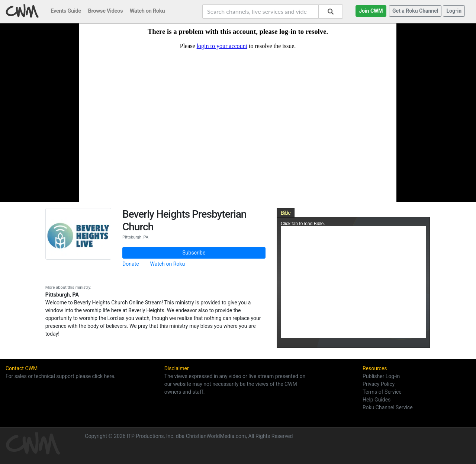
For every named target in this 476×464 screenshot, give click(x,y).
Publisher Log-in (381, 376)
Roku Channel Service (388, 407)
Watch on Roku (168, 264)
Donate (131, 264)
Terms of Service (382, 392)
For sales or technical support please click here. (60, 376)
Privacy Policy (379, 384)
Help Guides (377, 400)
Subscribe (194, 253)
